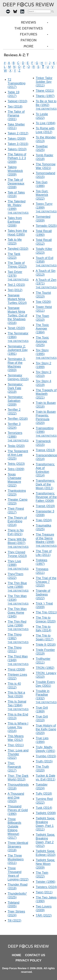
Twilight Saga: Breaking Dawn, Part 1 (45, 824)
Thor (16, 745)
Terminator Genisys (18, 377)
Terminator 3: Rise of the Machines (17, 364)
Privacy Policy (28, 960)
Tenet (16, 328)
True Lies (42, 740)
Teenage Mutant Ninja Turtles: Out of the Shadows (17, 315)
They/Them (15, 576)
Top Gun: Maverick (42, 195)
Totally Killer (44, 251)
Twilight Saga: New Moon (45, 864)
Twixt (44, 892)
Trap (44, 520)
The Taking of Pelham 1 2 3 (17, 158)
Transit (45, 506)
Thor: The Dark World (18, 778)
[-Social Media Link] (8, 11)
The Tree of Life (44, 553)
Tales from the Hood (17, 232)
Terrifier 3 (14, 426)
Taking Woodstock (15, 171)
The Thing (15, 649)
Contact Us (35, 955)
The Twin (42, 874)
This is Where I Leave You (18, 727)
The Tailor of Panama (16, 115)
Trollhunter (43, 661)
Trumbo (46, 756)
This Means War (16, 738)
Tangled (18, 249)
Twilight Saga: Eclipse (46, 853)
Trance (45, 450)
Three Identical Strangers (18, 846)
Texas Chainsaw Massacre (14, 480)
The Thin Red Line (17, 623)
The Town (42, 318)
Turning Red (44, 801)
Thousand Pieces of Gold (18, 810)
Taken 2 (18, 133)
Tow (43, 302)
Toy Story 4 (43, 383)
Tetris (16, 464)
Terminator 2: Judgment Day (18, 350)
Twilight (46, 813)
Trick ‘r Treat (44, 605)
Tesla (16, 446)
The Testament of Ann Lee (18, 455)
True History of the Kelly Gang (46, 729)
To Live (45, 123)
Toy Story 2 (43, 365)
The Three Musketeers (16, 859)
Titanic (45, 96)
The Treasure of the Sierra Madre (45, 538)
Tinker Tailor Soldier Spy (44, 82)
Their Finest (16, 510)
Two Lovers (44, 908)
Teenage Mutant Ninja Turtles (17, 299)
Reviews (28, 22)
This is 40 (14, 685)
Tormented (43, 218)
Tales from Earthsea (15, 222)
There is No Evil (16, 532)
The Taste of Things (17, 265)
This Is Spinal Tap (17, 703)
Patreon (29, 40)
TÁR (44, 915)
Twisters (46, 887)
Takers (17, 149)
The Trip (46, 612)
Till (14, 920)
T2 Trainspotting (17, 83)
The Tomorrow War (46, 166)
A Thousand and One (16, 797)
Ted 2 (16, 285)
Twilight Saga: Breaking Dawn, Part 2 (45, 840)
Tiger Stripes (16, 913)
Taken (17, 138)
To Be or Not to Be (46, 103)
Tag (15, 106)
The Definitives (29, 28)
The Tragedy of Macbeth (46, 394)
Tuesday (42, 786)
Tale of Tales (16, 194)
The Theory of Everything (17, 521)
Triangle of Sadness (43, 594)
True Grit (42, 709)
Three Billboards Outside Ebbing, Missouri (14, 828)
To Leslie (42, 116)
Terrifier (18, 419)
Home (17, 955)
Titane (45, 91)
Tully (44, 793)
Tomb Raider (44, 157)
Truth (44, 761)
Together (42, 148)
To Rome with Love (45, 130)
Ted (15, 290)
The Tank (14, 256)
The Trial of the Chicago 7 (46, 582)
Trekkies (41, 562)
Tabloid (17, 101)
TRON (45, 668)
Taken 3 (18, 144)
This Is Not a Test (16, 694)
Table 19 (14, 94)
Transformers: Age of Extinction (45, 470)
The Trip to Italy (43, 628)
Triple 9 (46, 644)
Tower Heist (44, 309)
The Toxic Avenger (42, 329)
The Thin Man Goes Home (17, 612)
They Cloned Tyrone (17, 554)
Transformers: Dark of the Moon (45, 484)
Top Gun (42, 184)
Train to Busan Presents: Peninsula (46, 417)
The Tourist (43, 294)
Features (29, 34)
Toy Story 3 (43, 374)
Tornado (46, 226)
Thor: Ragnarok (14, 767)
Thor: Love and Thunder (18, 754)
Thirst (16, 669)
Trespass (42, 571)
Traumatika (43, 527)
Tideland (14, 904)
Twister (45, 882)
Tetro (16, 469)
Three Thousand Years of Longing (18, 874)
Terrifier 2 (14, 411)
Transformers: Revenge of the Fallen (46, 497)
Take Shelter (16, 126)
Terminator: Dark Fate (15, 388)
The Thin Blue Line (17, 585)
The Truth (42, 768)
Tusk (44, 808)
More (28, 46)
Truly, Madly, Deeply (45, 749)
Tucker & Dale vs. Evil (45, 777)
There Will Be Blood (17, 541)
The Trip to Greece (46, 619)
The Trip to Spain (45, 637)
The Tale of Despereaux (16, 183)
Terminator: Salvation (15, 401)
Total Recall (44, 233)
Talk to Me (15, 241)
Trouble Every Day (45, 684)
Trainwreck (43, 443)
